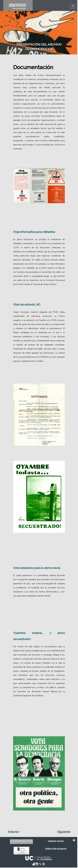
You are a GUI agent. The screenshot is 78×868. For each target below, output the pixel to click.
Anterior (14, 832)
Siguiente (64, 832)
